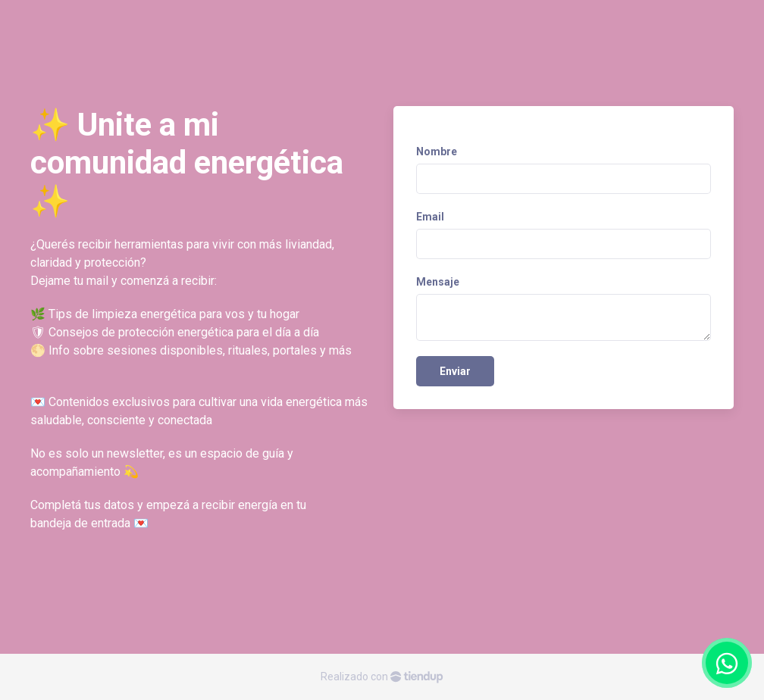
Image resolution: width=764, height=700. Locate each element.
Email (430, 217)
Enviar (455, 371)
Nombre (437, 152)
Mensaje (438, 282)
